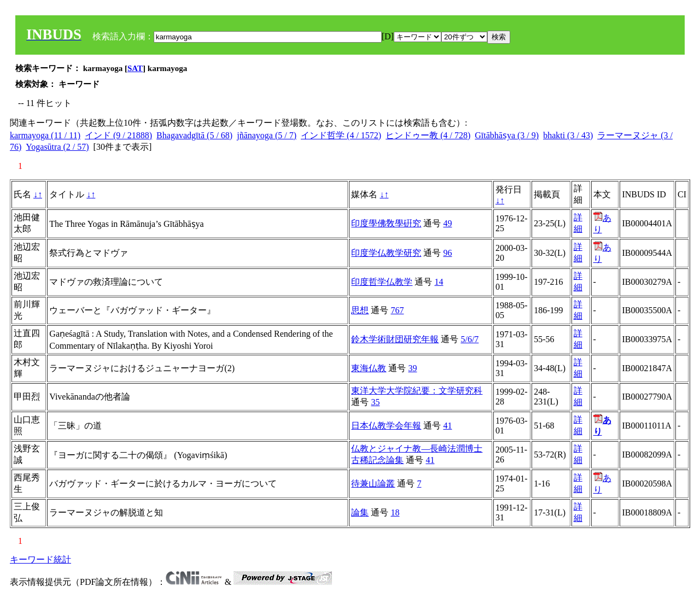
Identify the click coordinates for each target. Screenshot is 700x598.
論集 (360, 512)
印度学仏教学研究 (386, 253)
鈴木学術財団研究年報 (395, 339)
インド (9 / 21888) (118, 135)
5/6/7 (469, 339)
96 (447, 253)
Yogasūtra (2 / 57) (57, 147)
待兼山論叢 (373, 483)
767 (397, 310)
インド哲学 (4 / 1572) (341, 135)
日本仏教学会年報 (386, 426)
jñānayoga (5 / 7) (267, 135)
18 (395, 512)
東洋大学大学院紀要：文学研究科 (417, 391)
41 (447, 426)
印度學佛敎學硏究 (386, 223)
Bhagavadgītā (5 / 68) (194, 135)
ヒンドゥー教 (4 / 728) (428, 135)
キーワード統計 (40, 559)
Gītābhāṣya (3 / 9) (507, 135)
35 (375, 402)
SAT (135, 68)
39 (412, 368)
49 (447, 223)
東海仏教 (369, 368)
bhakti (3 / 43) (568, 135)
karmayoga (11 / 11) (45, 135)
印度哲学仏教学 (382, 282)
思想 (360, 310)
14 (439, 282)
